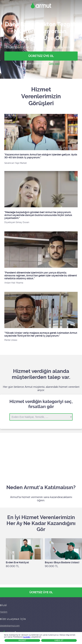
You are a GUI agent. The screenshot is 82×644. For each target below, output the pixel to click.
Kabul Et (59, 640)
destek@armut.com (10, 626)
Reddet (22, 640)
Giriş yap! (54, 63)
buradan (27, 637)
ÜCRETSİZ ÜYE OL (41, 56)
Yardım (4, 612)
